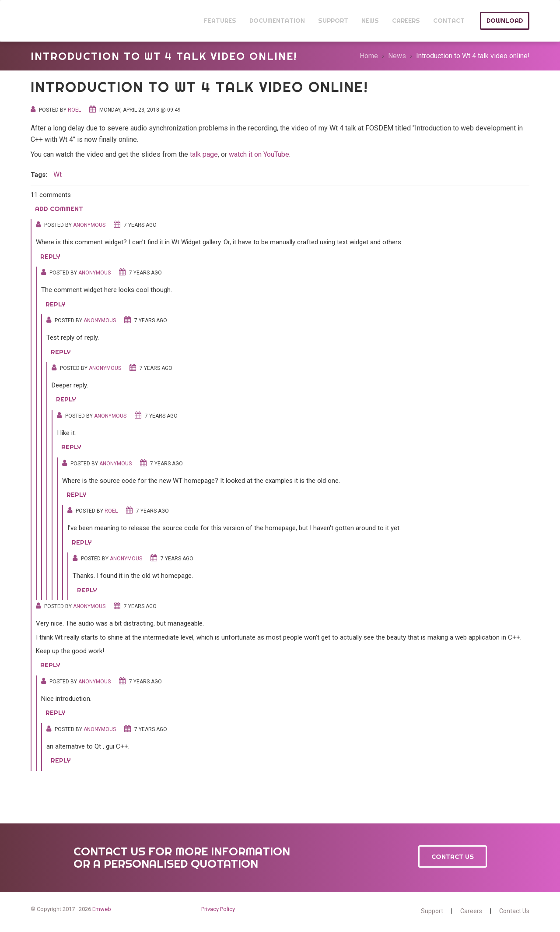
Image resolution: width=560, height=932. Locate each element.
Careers (471, 911)
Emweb (102, 909)
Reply (50, 256)
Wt (47, 21)
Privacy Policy (218, 909)
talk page (204, 154)
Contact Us (453, 856)
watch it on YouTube (259, 154)
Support (432, 911)
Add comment (59, 209)
